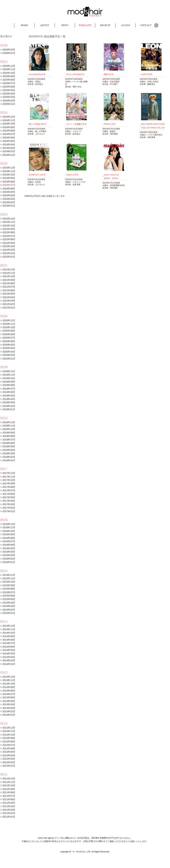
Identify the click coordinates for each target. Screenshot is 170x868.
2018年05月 (9, 446)
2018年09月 (9, 433)
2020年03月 (9, 352)
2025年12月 (9, 66)
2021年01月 (9, 308)
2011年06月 (9, 799)
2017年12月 (9, 473)
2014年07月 (9, 643)
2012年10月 (9, 735)
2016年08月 (9, 538)
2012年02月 (9, 762)
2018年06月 (9, 443)
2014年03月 (9, 657)
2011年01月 (9, 817)
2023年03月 (9, 199)
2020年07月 (9, 338)
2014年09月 (9, 636)
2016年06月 (9, 545)
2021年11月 (9, 273)
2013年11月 (9, 680)
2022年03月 (9, 250)
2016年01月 (9, 562)
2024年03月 (9, 148)
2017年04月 (9, 501)
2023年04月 (9, 195)
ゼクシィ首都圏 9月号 (76, 124)
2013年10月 (9, 684)
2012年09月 (9, 738)
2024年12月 (9, 117)
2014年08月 (9, 640)
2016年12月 (9, 524)
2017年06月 (9, 494)
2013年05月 (9, 701)
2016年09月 (9, 534)
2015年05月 (9, 599)
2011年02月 (9, 813)
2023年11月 (9, 171)
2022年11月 (9, 222)
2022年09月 (9, 229)
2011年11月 (9, 782)
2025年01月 (9, 104)
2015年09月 (9, 585)
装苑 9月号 (109, 74)
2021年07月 (9, 287)
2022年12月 (9, 219)
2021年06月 (9, 290)
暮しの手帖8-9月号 (37, 124)
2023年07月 (9, 185)
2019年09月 (9, 382)
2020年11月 (9, 324)
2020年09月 (9, 331)
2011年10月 (9, 785)
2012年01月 (9, 766)
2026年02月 (9, 50)
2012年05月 (9, 752)
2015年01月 (9, 613)
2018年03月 (9, 453)
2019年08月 (9, 385)
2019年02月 (9, 406)
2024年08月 (9, 131)
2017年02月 (9, 508)
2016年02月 (9, 559)
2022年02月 (9, 253)
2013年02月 (9, 711)
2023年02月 (9, 202)
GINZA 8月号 (72, 175)
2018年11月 (9, 426)
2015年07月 (9, 592)
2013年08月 (9, 691)
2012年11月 (9, 731)
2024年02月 (9, 151)
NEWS (65, 25)
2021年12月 (9, 270)
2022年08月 (9, 232)
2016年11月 (9, 527)
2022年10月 (9, 226)
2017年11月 (9, 477)
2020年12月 (9, 320)
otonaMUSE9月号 (37, 74)
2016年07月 (9, 541)
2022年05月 (9, 243)
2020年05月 (9, 345)
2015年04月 (9, 603)
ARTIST (45, 25)
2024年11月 (9, 120)
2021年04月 (9, 297)
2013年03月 (9, 708)
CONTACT (146, 25)
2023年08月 (9, 182)
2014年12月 (9, 626)
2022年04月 (9, 246)
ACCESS (126, 25)
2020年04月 (9, 348)
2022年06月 (9, 239)
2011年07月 (9, 796)
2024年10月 (9, 124)
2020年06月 (9, 341)
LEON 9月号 (147, 74)
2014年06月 (9, 647)
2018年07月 (9, 440)
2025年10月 (9, 73)
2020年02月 (9, 355)
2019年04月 (9, 399)
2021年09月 (9, 280)
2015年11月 (9, 578)
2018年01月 (9, 460)
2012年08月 (9, 741)
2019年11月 (9, 375)
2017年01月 (9, 511)
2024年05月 (9, 141)
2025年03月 (9, 97)
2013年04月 (9, 704)
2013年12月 (9, 677)
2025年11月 (9, 69)
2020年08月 (9, 334)
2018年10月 (9, 429)
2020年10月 (9, 327)
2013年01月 (9, 715)
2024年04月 (9, 145)
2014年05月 (9, 650)
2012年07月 (9, 745)
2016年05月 (9, 548)
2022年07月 (9, 236)
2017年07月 (9, 490)
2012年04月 (9, 755)
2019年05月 (9, 396)
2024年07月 (9, 134)
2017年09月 (9, 483)
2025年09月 (9, 76)
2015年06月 (9, 596)
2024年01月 (9, 155)
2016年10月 (9, 531)
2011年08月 (9, 792)
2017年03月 (9, 504)
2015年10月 (9, 582)
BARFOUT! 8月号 (37, 175)
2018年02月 (9, 457)
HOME (24, 25)
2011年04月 (9, 806)
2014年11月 (9, 629)
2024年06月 (9, 138)
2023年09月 (9, 178)
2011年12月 (9, 778)
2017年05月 (9, 497)
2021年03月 (9, 301)
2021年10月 (9, 276)
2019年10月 (9, 378)
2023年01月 (9, 206)
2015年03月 (9, 606)
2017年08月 (9, 487)
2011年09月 (9, 789)
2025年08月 (9, 80)
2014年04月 (9, 653)
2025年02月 (9, 101)
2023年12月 (9, 168)
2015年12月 (9, 575)
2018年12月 (9, 422)
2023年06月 (9, 189)
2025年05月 (9, 90)
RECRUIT (105, 25)
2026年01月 (9, 53)
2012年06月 (9, 748)
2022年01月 (9, 257)
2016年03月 (9, 555)
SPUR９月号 (110, 124)
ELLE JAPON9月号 (75, 74)
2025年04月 (9, 94)
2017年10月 (9, 480)
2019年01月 (9, 409)
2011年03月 (9, 810)
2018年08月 (9, 436)
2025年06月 (9, 87)
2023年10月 (9, 175)
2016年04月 (9, 552)
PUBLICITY (85, 25)
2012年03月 (9, 759)
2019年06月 (9, 392)
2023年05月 (9, 192)
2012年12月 (9, 728)
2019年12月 (9, 371)
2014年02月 (9, 660)
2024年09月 (9, 127)
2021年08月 (9, 283)
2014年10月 (9, 633)
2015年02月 (9, 610)
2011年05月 (9, 803)
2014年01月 (9, 664)
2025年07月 (9, 83)
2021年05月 (9, 294)
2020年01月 (9, 359)
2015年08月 (9, 589)
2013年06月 (9, 697)
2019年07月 (9, 389)
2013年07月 (9, 694)
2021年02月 (9, 304)
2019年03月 (9, 402)
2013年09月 (9, 687)
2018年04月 (9, 450)
